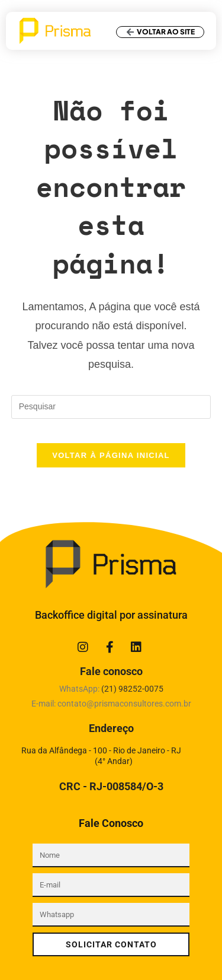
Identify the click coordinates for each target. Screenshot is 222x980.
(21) (132, 689)
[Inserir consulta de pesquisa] (111, 407)
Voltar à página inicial (111, 455)
